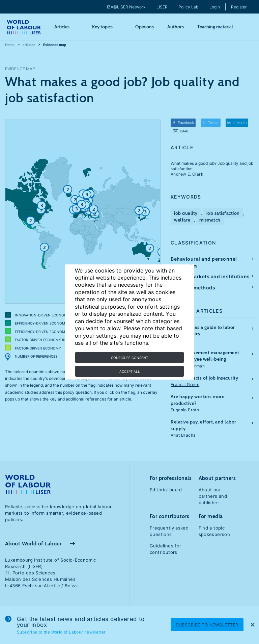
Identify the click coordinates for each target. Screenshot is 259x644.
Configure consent (129, 358)
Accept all (130, 371)
